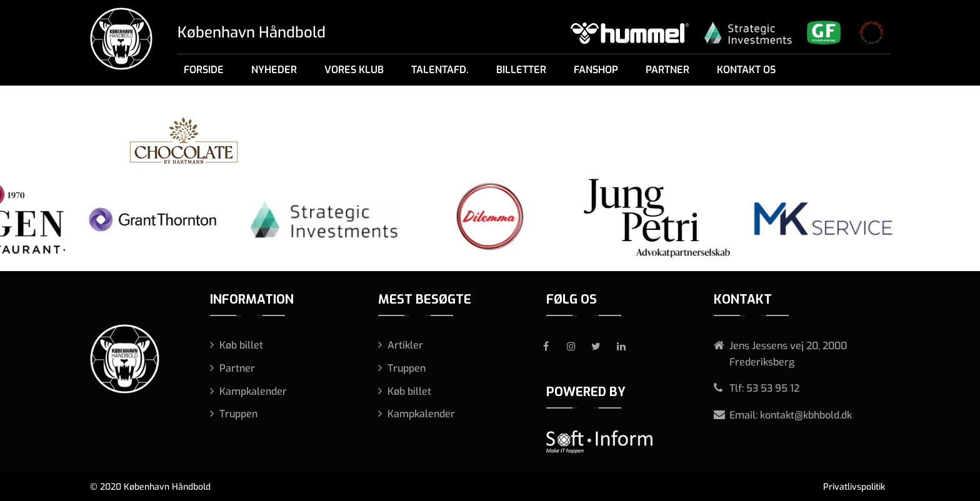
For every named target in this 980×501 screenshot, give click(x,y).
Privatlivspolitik (854, 487)
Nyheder (274, 70)
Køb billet (241, 345)
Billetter (521, 70)
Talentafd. (440, 70)
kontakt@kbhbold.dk (806, 415)
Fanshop (596, 70)
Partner (667, 70)
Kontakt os (746, 70)
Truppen (238, 414)
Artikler (405, 345)
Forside (204, 70)
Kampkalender (253, 391)
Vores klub (354, 70)
